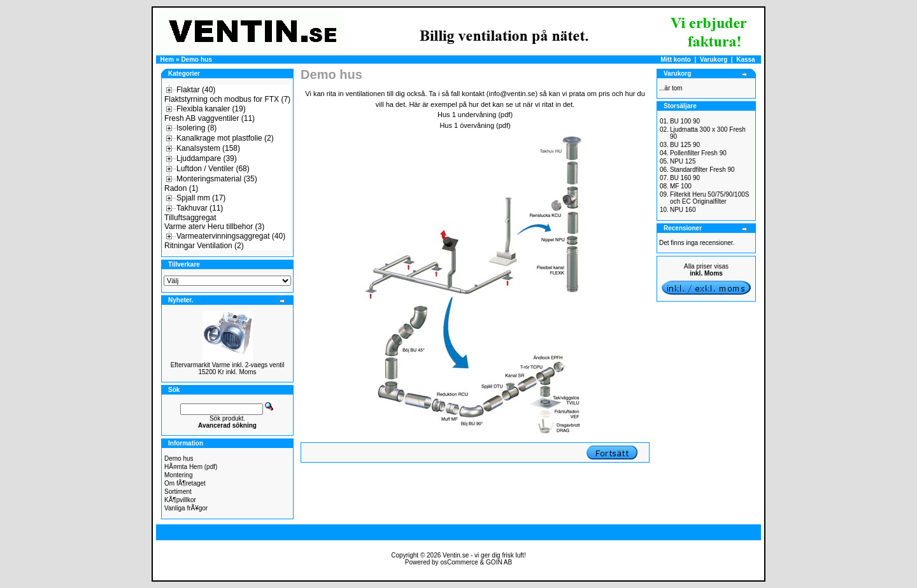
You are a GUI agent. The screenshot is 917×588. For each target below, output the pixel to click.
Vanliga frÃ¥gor (186, 508)
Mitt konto (676, 59)
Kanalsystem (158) (208, 148)
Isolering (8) (196, 128)
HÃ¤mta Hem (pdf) (191, 467)
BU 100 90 (685, 121)
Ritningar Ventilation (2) (204, 246)
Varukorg (714, 59)
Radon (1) (181, 188)
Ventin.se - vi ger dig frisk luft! (484, 555)
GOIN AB (499, 562)
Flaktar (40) (196, 90)
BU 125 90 (685, 145)
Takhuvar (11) (200, 208)
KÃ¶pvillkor (180, 500)
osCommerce (459, 562)
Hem (167, 59)
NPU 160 (683, 210)
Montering (178, 475)
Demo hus (196, 59)
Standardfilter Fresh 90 (702, 170)
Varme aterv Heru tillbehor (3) (214, 227)
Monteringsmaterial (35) (217, 179)
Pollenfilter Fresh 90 (698, 153)
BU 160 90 (685, 178)
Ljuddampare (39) (207, 158)
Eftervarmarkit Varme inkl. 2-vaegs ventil (228, 365)
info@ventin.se (512, 94)
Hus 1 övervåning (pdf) (475, 125)
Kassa (745, 59)
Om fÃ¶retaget (185, 483)
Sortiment (178, 492)
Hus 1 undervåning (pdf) (475, 115)
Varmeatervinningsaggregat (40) (231, 236)
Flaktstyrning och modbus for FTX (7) (227, 99)
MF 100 (681, 186)
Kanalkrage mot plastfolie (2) (225, 138)
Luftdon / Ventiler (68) (213, 169)
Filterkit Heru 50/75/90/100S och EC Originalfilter (710, 198)
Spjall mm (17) (201, 198)
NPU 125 (683, 161)
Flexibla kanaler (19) (211, 109)
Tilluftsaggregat (190, 218)
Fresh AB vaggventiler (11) (210, 118)
